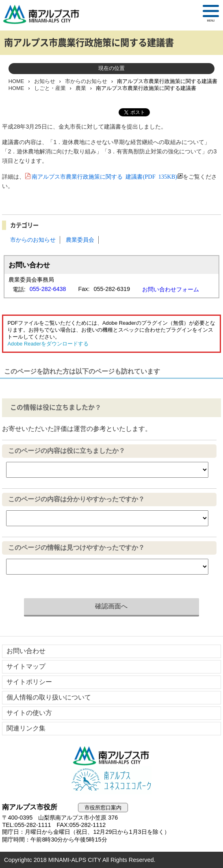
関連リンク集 (26, 728)
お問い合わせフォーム (171, 289)
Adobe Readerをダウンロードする (48, 344)
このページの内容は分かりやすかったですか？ (76, 499)
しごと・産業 (50, 88)
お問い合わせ (26, 651)
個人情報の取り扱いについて (49, 697)
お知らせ (45, 81)
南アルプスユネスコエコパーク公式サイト (111, 780)
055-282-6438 (48, 289)
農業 (81, 88)
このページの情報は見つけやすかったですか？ (76, 548)
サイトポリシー (29, 682)
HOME (16, 81)
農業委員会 (80, 240)
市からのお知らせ (86, 81)
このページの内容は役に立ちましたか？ (67, 451)
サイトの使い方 (29, 713)
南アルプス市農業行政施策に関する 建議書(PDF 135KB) (104, 176)
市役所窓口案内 (103, 808)
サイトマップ (26, 666)
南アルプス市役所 (111, 756)
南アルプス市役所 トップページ (45, 14)
